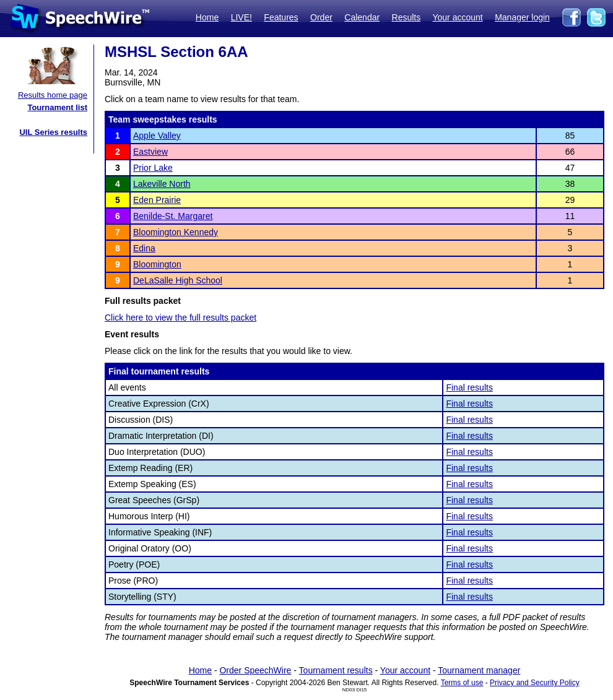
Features (281, 17)
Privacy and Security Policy (535, 683)
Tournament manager (479, 670)
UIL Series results (53, 132)
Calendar (362, 17)
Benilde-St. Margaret (173, 216)
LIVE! (241, 17)
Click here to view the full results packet (180, 318)
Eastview (150, 152)
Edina (144, 248)
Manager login (522, 17)
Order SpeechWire (255, 670)
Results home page (53, 95)
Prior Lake (153, 168)
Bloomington (157, 264)
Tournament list (57, 107)
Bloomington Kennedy (176, 232)
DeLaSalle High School (178, 280)
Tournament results (336, 670)
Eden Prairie (157, 200)
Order (321, 17)
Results (406, 17)
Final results (469, 387)
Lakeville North (162, 184)
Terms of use (462, 683)
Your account (457, 17)
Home (207, 17)
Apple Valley (157, 136)
